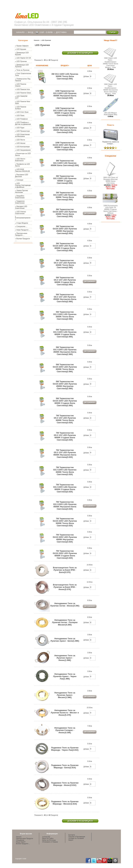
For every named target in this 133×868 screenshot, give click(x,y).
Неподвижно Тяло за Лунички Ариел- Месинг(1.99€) (65, 695)
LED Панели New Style (23, 102)
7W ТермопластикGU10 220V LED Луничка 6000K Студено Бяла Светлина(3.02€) (65, 554)
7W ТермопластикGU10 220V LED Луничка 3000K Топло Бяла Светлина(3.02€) (65, 522)
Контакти (72, 835)
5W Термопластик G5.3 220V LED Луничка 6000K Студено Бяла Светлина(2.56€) (65, 333)
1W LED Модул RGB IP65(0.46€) (110, 113)
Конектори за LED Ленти (23, 154)
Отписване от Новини (50, 842)
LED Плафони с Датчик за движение (23, 123)
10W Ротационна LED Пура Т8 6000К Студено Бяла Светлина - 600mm (110, 209)
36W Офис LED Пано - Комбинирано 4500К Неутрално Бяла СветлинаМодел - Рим (110, 88)
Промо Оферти (22, 46)
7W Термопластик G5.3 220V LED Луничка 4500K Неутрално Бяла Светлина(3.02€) (65, 505)
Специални (110, 156)
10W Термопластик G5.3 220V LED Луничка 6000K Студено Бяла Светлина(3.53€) (65, 112)
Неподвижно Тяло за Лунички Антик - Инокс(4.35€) (65, 605)
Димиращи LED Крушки (22, 54)
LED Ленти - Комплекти (21, 160)
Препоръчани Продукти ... (21, 234)
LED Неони (20, 143)
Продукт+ (65, 66)
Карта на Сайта (48, 839)
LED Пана (20, 115)
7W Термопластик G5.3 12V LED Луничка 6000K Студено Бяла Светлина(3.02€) (65, 436)
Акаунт (71, 840)
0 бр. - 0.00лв (46, 32)
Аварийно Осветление (20, 197)
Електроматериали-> (23, 218)
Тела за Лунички (22, 70)
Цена (89, 66)
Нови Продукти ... (23, 230)
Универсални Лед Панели (23, 80)
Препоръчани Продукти (24, 839)
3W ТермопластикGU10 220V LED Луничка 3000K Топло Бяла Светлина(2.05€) (65, 213)
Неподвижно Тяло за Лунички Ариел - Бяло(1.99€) (65, 640)
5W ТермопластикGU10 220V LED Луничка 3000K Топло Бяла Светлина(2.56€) (65, 368)
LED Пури (20, 128)
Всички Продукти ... (23, 239)
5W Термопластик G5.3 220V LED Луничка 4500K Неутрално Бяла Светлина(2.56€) (65, 351)
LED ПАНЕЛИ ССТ (21, 97)
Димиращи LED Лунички (22, 66)
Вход (31, 32)
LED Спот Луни (22, 112)
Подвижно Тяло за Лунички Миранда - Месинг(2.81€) (65, 803)
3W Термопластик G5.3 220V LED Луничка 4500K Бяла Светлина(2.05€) (65, 163)
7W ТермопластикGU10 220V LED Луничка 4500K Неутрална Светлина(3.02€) (65, 538)
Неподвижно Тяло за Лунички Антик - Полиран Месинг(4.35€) (65, 622)
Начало (20, 32)
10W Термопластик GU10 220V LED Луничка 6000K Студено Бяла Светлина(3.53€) (65, 146)
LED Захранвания (23, 150)
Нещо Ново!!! (111, 40)
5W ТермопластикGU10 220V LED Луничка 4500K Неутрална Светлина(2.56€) (65, 385)
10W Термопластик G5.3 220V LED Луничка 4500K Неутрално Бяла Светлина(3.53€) (65, 94)
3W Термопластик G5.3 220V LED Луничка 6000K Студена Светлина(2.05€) (65, 180)
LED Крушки (21, 49)
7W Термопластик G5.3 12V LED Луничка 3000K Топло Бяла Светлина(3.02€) (65, 419)
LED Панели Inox (23, 89)
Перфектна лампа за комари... (111, 142)
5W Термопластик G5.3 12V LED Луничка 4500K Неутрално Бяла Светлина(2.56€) (65, 298)
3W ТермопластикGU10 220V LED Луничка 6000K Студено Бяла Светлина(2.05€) (65, 247)
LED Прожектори (22, 131)
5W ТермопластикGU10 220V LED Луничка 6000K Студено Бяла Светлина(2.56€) (65, 402)
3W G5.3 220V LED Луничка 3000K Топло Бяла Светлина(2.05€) (65, 76)
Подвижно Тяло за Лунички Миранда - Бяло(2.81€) (65, 766)
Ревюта (111, 125)
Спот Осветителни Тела (23, 74)
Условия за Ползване (76, 838)
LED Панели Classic (21, 85)
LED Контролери (22, 147)
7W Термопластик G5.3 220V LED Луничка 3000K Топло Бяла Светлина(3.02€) (65, 471)
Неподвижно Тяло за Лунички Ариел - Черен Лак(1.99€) (65, 676)
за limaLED (46, 837)
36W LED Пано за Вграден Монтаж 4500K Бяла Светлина (110, 179)
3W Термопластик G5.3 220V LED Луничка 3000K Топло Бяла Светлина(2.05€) (65, 196)
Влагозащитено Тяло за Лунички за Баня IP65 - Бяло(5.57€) (65, 570)
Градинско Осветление (20, 202)
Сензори (19, 180)
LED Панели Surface (21, 108)
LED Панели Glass (23, 93)
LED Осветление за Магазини (22, 135)
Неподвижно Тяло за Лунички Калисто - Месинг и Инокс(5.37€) (65, 713)
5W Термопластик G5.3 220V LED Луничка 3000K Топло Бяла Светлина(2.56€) (65, 315)
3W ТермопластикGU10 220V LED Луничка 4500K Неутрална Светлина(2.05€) (65, 230)
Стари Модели (22, 223)
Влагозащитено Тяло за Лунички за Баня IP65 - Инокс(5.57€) (65, 587)
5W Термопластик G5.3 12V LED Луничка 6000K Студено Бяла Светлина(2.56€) (65, 281)
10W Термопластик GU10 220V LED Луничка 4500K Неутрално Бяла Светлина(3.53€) (65, 129)
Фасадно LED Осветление (21, 207)
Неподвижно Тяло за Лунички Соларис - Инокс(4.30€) (65, 730)
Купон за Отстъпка (49, 840)
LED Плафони (21, 119)
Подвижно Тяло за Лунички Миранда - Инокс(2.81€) (65, 784)
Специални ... (21, 226)
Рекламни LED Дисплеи (22, 176)
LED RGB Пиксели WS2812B (22, 170)
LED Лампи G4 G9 (23, 58)
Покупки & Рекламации (77, 837)
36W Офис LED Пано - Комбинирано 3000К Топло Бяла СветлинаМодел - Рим (110, 62)
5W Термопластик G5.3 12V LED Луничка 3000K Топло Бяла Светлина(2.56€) (65, 264)
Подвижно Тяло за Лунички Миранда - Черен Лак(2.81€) (65, 749)
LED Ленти (20, 140)
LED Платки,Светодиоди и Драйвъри (23, 185)
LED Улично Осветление (21, 213)
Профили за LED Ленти (23, 165)
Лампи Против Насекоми (21, 191)
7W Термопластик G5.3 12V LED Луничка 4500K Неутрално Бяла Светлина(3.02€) (65, 454)
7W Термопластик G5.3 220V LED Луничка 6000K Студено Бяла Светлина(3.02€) (65, 488)
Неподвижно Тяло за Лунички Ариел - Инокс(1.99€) (65, 658)
